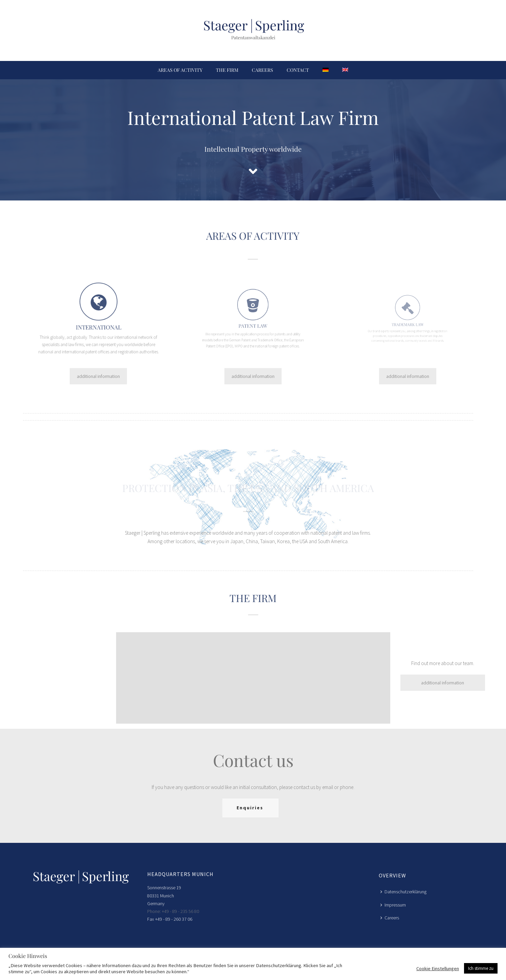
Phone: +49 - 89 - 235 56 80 (173, 911)
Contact (298, 70)
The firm (227, 70)
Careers (262, 70)
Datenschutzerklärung (403, 892)
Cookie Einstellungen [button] (438, 968)
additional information (98, 376)
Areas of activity (180, 70)
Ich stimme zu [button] (481, 968)
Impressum (393, 905)
